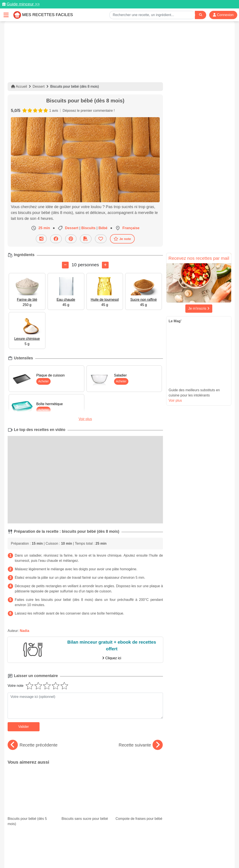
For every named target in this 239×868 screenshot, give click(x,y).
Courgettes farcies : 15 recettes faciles (31, 805)
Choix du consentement (124, 855)
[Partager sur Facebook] (56, 239)
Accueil (19, 86)
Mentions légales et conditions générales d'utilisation (115, 851)
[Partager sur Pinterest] (71, 239)
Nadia (25, 631)
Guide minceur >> (23, 4)
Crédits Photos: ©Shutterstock (81, 855)
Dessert (39, 86)
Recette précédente (33, 745)
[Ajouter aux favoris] (101, 239)
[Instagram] (136, 843)
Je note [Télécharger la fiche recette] (122, 239)
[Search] (201, 15)
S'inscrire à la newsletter (162, 855)
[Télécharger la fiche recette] (86, 239)
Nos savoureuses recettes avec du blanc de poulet (85, 805)
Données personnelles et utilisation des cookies (41, 851)
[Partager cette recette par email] (41, 239)
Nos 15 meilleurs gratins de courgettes (139, 805)
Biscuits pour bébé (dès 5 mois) (31, 780)
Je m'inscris (199, 308)
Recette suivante (141, 745)
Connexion (223, 15)
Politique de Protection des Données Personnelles (190, 851)
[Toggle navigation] (6, 15)
